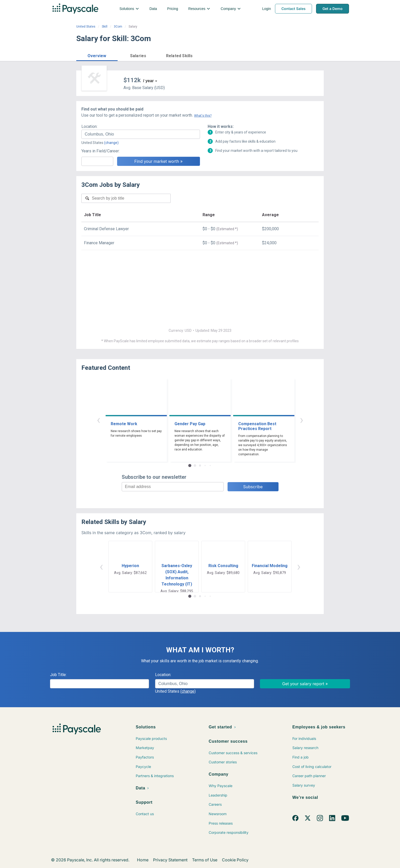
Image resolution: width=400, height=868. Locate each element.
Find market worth (303, 55)
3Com (118, 27)
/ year (148, 81)
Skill (105, 27)
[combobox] (141, 134)
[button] (97, 55)
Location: (89, 126)
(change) (111, 143)
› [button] (302, 420)
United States (86, 27)
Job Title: (58, 675)
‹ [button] (98, 420)
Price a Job (262, 55)
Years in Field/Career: (101, 151)
